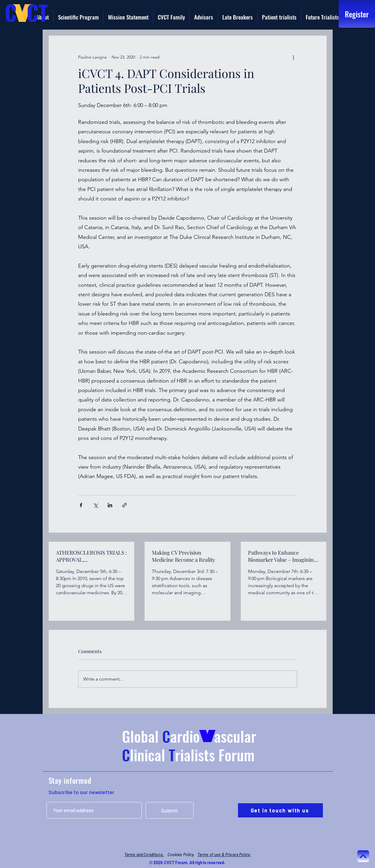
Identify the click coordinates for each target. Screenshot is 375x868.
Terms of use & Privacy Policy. (224, 855)
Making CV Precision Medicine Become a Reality (184, 556)
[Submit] (170, 810)
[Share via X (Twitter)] (95, 505)
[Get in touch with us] (280, 810)
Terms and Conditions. (144, 855)
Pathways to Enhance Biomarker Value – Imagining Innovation (282, 556)
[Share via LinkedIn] (110, 505)
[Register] (357, 14)
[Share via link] (124, 505)
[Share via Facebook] (81, 505)
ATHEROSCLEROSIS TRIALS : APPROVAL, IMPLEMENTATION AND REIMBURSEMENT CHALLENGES (91, 556)
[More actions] (294, 57)
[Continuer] (363, 856)
